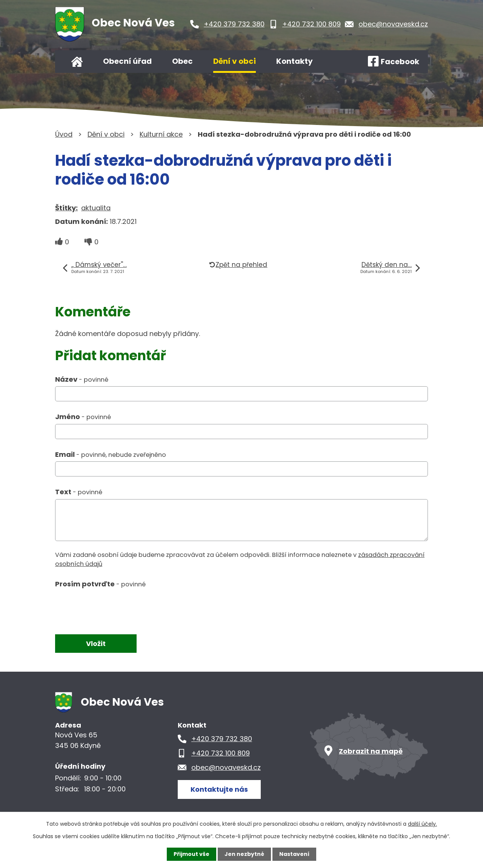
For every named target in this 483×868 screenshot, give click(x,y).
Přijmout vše (192, 854)
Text (79, 492)
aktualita (96, 208)
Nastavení (294, 854)
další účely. (422, 824)
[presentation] (112, 608)
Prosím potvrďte (100, 584)
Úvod (77, 62)
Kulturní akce (161, 134)
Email (111, 454)
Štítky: (66, 208)
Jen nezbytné (244, 854)
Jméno (83, 417)
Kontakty (295, 61)
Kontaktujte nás (219, 789)
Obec (182, 61)
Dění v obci (235, 61)
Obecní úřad (127, 61)
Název (82, 379)
